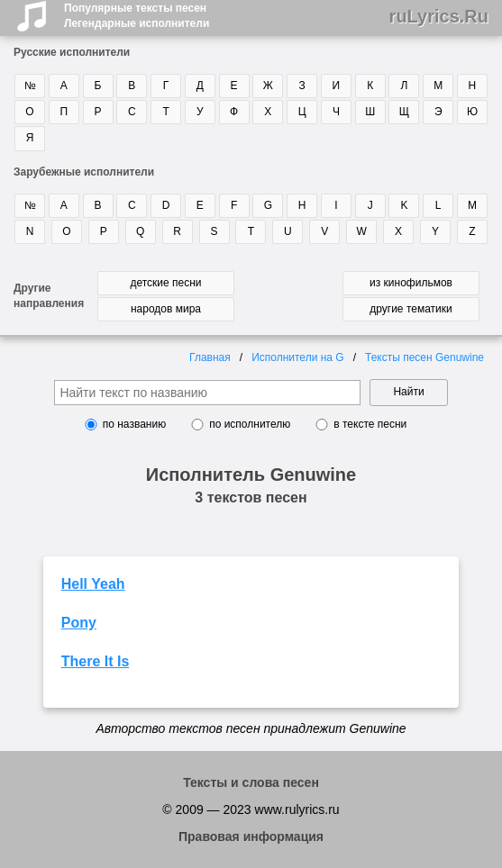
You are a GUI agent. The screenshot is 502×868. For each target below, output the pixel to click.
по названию (134, 424)
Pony (79, 623)
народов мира (166, 309)
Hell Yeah (93, 584)
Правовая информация (251, 836)
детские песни (165, 283)
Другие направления (49, 296)
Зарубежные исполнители (84, 172)
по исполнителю (250, 424)
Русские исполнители (72, 52)
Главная (210, 357)
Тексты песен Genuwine (424, 357)
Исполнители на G (298, 357)
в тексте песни (370, 424)
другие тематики (411, 309)
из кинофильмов (411, 283)
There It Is (96, 661)
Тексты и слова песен (251, 782)
